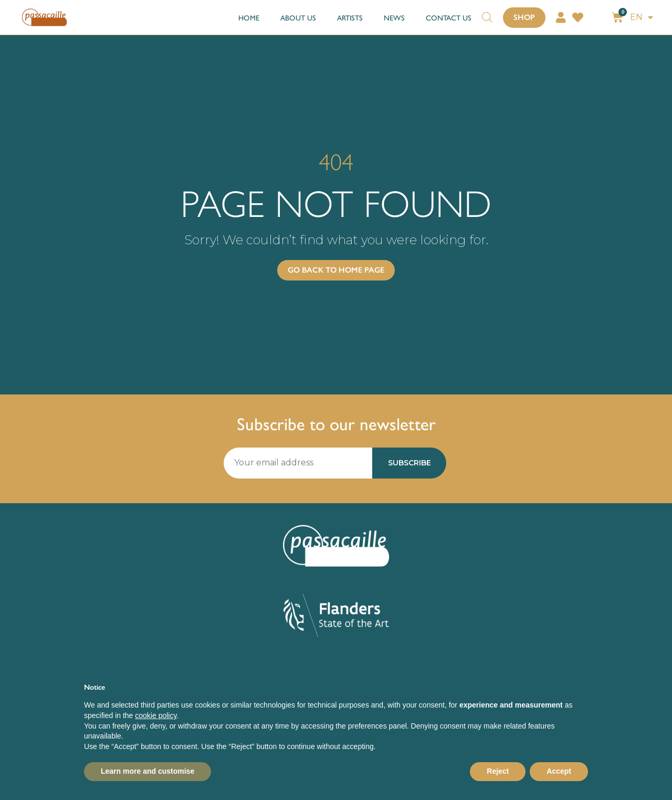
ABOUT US (298, 17)
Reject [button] (498, 771)
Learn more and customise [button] (148, 771)
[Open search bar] (487, 12)
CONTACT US (449, 17)
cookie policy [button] (156, 715)
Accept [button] (559, 771)
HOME (249, 17)
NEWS (394, 17)
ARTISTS (350, 17)
